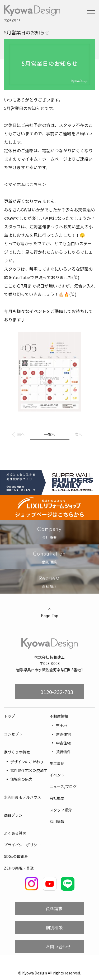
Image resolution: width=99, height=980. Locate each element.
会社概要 (57, 798)
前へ (21, 434)
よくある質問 (15, 833)
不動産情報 (59, 716)
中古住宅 (63, 743)
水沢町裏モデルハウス (22, 797)
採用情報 (57, 821)
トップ (10, 716)
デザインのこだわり (27, 762)
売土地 (62, 725)
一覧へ (50, 434)
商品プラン (13, 815)
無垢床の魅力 (21, 779)
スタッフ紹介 (61, 810)
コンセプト (13, 734)
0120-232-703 (57, 692)
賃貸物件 (63, 752)
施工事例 (57, 763)
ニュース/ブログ (63, 787)
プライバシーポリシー (22, 845)
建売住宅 (63, 734)
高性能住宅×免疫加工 (29, 770)
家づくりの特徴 (17, 752)
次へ (78, 434)
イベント (57, 775)
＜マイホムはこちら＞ (25, 184)
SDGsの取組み (16, 856)
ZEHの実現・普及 (19, 868)
